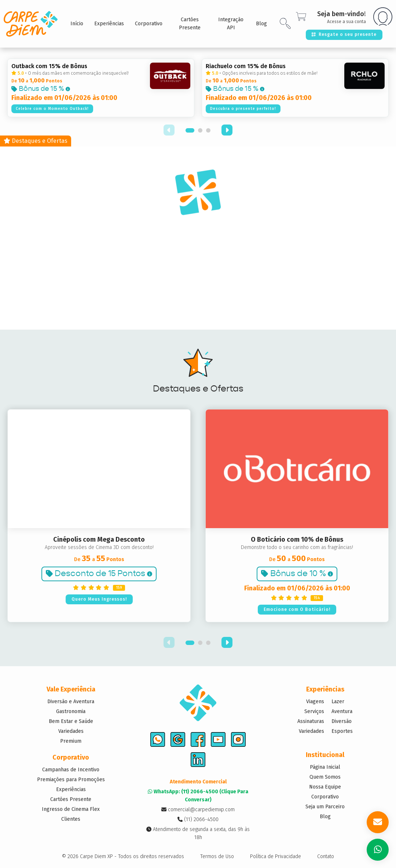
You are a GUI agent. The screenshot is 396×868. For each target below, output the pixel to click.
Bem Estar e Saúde (71, 721)
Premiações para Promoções (71, 780)
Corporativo (325, 797)
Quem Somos (325, 777)
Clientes (71, 819)
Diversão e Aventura (71, 702)
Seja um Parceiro (325, 807)
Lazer (338, 702)
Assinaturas (311, 721)
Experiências (71, 789)
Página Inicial (325, 767)
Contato (326, 856)
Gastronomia (71, 711)
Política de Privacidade (276, 856)
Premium (71, 741)
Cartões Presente (71, 799)
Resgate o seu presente (344, 34)
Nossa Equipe (325, 787)
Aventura (342, 711)
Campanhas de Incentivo (71, 770)
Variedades (71, 731)
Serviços (314, 711)
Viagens (315, 702)
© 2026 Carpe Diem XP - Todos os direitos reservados (123, 856)
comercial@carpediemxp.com (198, 810)
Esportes (342, 731)
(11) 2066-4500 (198, 819)
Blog (325, 817)
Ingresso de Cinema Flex (71, 809)
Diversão (342, 721)
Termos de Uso (217, 856)
